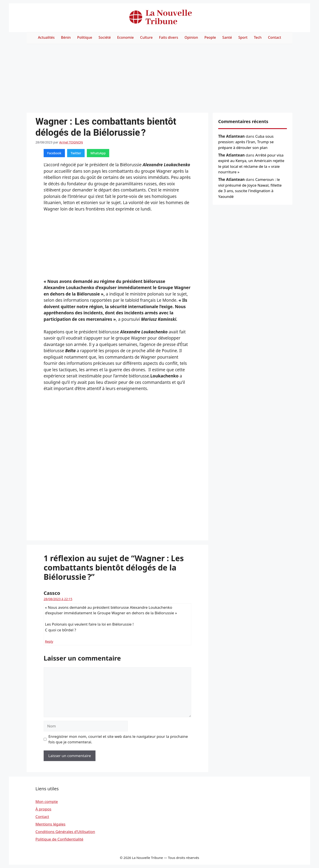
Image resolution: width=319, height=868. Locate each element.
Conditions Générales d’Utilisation (65, 832)
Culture (146, 37)
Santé (227, 37)
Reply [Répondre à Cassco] (49, 641)
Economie (125, 37)
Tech (258, 37)
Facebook (54, 153)
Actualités (46, 37)
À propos (43, 809)
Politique (85, 37)
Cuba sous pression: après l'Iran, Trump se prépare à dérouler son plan (246, 142)
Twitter (76, 153)
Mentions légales (50, 824)
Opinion (191, 37)
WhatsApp (98, 153)
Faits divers (169, 37)
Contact (275, 37)
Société (105, 37)
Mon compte (47, 801)
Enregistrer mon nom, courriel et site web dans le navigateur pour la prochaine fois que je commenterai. (118, 739)
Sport (243, 37)
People (210, 37)
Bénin (66, 37)
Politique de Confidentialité (59, 839)
